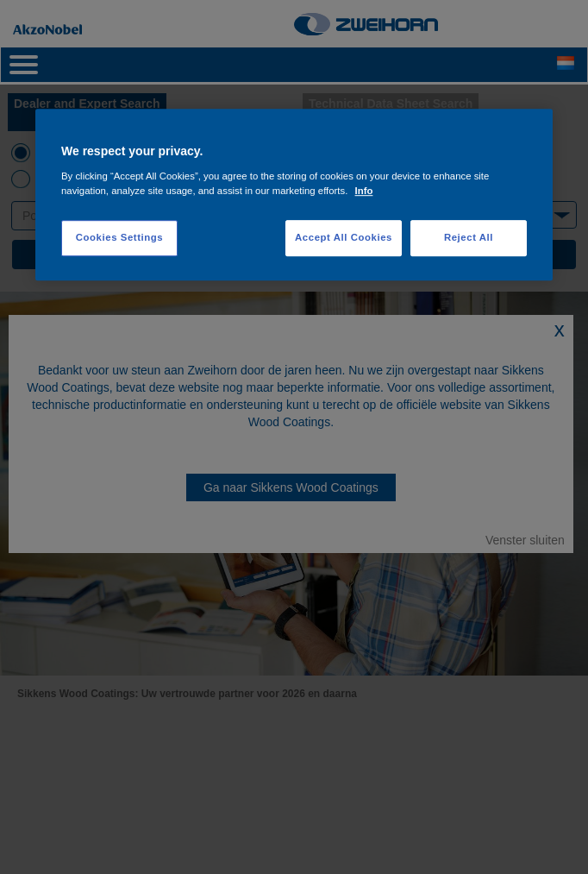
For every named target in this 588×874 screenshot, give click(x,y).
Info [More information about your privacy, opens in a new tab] (364, 191)
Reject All (469, 237)
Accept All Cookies (344, 237)
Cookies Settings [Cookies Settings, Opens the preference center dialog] (119, 237)
